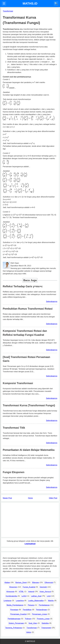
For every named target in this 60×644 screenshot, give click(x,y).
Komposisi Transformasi (18, 383)
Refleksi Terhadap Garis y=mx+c (23, 286)
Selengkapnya (52, 301)
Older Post (53, 498)
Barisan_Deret (21, 582)
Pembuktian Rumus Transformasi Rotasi (28, 309)
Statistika (45, 623)
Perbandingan (42, 610)
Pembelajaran (44, 605)
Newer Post (7, 498)
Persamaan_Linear (39, 614)
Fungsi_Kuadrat (29, 587)
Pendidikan (27, 610)
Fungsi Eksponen (14, 472)
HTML (21, 592)
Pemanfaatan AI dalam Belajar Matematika (29, 450)
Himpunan (10, 592)
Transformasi (32, 628)
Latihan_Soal (36, 596)
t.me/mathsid (30, 544)
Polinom (28, 619)
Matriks (51, 601)
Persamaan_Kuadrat (18, 614)
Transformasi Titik (14, 428)
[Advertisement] (30, 520)
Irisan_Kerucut (45, 592)
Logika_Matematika (36, 601)
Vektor (29, 632)
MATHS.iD (30, 3)
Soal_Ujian (33, 623)
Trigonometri (46, 628)
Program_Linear (43, 619)
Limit (49, 596)
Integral (31, 592)
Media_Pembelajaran (15, 605)
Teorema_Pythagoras (14, 628)
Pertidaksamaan (14, 619)
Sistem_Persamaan (16, 623)
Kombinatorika (11, 596)
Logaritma (20, 601)
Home (30, 498)
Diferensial (49, 582)
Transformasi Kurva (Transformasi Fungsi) (29, 405)
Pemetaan (14, 610)
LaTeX (24, 596)
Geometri (43, 587)
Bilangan (36, 582)
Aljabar (7, 582)
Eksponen (13, 587)
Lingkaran (7, 601)
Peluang (31, 605)
